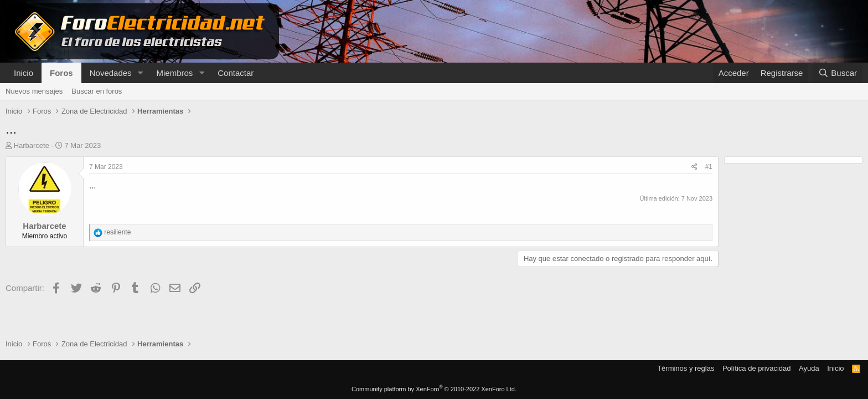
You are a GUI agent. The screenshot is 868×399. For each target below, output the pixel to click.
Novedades (111, 73)
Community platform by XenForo (434, 389)
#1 (709, 167)
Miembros (174, 73)
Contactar (236, 73)
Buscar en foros (97, 91)
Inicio (24, 73)
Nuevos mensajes (34, 91)
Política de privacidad (757, 368)
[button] (140, 73)
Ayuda (809, 368)
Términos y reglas (686, 368)
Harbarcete (32, 145)
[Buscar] (838, 73)
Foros (61, 73)
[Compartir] (694, 167)
